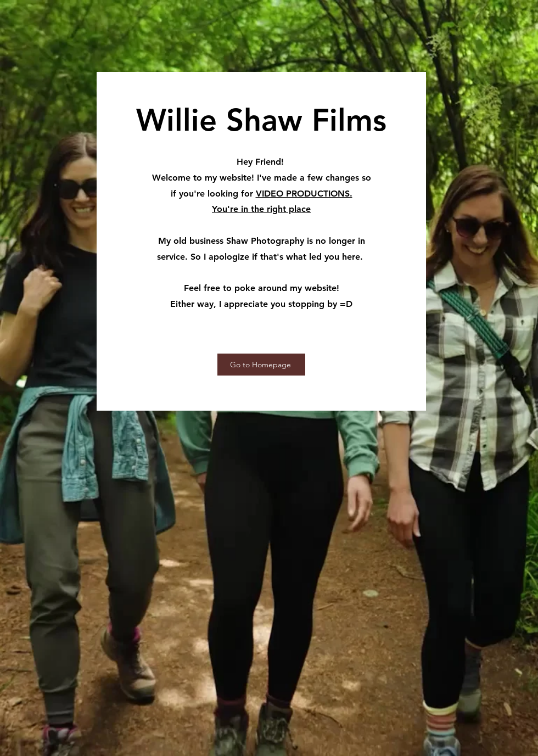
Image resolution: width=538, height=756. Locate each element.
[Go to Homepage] (261, 365)
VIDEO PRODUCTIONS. (304, 194)
